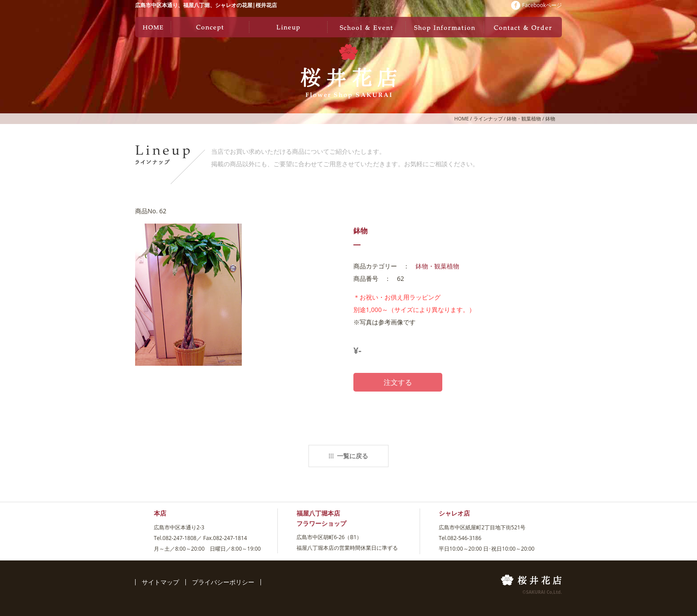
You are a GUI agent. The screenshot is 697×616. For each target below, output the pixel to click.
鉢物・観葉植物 (524, 118)
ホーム (153, 27)
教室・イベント (366, 27)
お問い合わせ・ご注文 (523, 27)
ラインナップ (288, 27)
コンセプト (210, 27)
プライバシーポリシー (223, 582)
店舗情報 (445, 27)
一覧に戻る (348, 456)
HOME (462, 118)
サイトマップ (160, 582)
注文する (398, 382)
